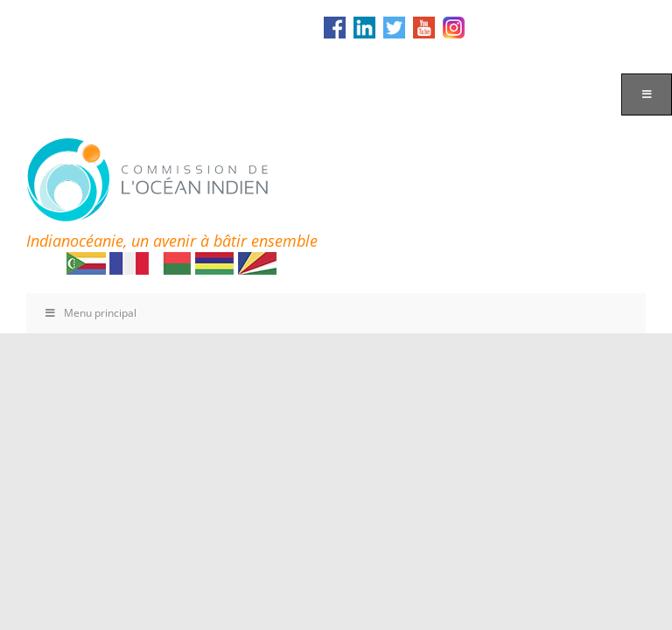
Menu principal (90, 313)
